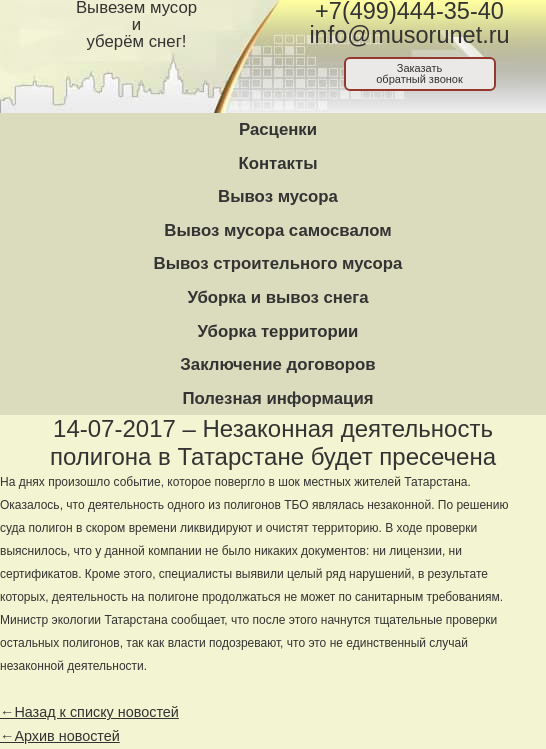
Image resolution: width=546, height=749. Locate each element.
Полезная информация (277, 398)
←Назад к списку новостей (89, 712)
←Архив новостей (60, 736)
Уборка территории (278, 331)
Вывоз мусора (278, 196)
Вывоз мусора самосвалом (277, 230)
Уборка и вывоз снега (277, 297)
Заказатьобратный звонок (419, 73)
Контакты (277, 163)
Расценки (278, 129)
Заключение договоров (277, 364)
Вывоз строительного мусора (278, 263)
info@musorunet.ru (409, 35)
